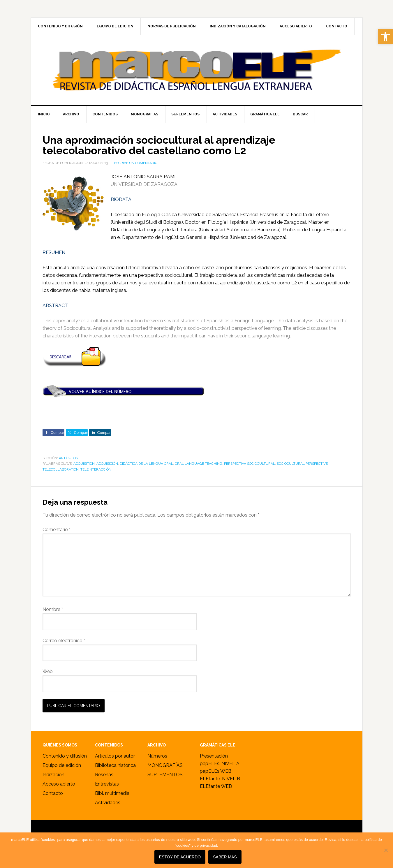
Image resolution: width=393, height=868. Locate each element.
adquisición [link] (107, 464)
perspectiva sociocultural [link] (250, 464)
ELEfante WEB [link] (216, 786)
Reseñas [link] (104, 775)
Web (48, 671)
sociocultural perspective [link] (302, 464)
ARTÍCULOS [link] (68, 458)
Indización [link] (53, 775)
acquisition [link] (84, 464)
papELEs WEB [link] (216, 771)
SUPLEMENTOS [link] (165, 775)
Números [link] (157, 756)
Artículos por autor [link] (115, 756)
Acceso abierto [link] (59, 784)
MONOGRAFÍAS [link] (165, 765)
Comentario (57, 530)
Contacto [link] (53, 793)
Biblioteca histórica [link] (115, 765)
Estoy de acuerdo (180, 857)
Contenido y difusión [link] (65, 756)
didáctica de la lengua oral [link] (146, 464)
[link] (385, 37)
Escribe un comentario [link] (136, 163)
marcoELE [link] (197, 70)
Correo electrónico (64, 641)
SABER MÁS (225, 857)
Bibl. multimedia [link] (112, 793)
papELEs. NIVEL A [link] (220, 764)
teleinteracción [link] (96, 469)
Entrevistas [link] (107, 784)
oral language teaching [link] (199, 464)
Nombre (53, 609)
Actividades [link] (108, 803)
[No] (386, 850)
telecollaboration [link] (61, 469)
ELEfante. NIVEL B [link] (220, 779)
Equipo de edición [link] (62, 765)
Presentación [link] (214, 756)
